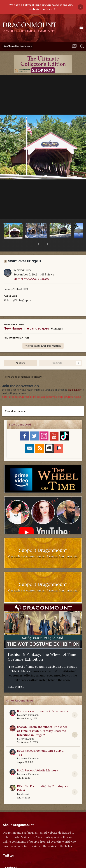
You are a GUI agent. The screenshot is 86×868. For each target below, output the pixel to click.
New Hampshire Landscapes (26, 319)
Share (21, 353)
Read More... (16, 677)
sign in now (74, 380)
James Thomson (30, 706)
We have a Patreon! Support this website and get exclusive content (41, 7)
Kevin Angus (27, 729)
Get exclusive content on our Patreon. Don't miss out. (43, 547)
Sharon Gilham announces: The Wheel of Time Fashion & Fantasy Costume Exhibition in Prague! (43, 721)
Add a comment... (17, 402)
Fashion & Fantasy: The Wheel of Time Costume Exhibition (42, 647)
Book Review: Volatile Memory (37, 761)
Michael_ (26, 785)
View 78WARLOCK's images (31, 269)
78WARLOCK (24, 261)
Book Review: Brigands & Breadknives (42, 702)
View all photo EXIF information (43, 336)
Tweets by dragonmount (19, 853)
